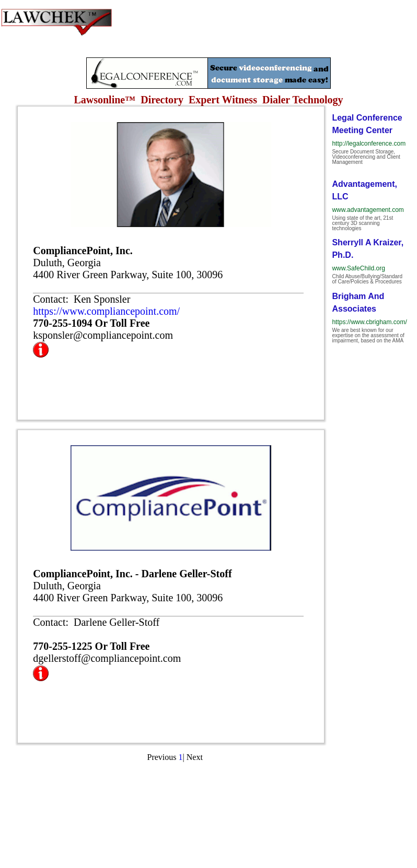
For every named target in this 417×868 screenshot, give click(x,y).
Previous (162, 757)
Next (195, 757)
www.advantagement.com (368, 210)
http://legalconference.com (369, 144)
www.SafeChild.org (358, 268)
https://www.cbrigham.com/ (369, 322)
